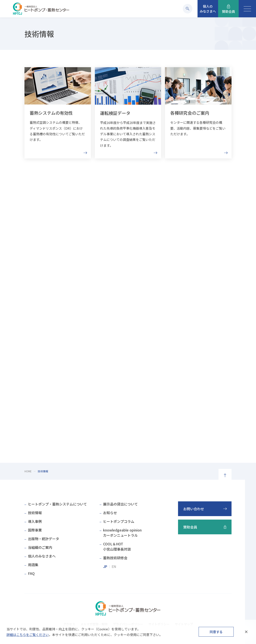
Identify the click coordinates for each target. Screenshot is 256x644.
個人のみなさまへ (42, 556)
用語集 (33, 565)
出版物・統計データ (44, 539)
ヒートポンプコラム (119, 521)
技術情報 (35, 513)
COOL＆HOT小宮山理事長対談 (117, 546)
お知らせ (110, 513)
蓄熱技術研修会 (115, 558)
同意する (216, 632)
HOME (28, 471)
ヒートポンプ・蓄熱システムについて (57, 504)
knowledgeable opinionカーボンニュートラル (122, 533)
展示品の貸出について (120, 504)
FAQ (31, 573)
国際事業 (35, 530)
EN (114, 567)
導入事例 (35, 521)
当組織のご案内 (40, 547)
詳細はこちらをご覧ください (28, 635)
